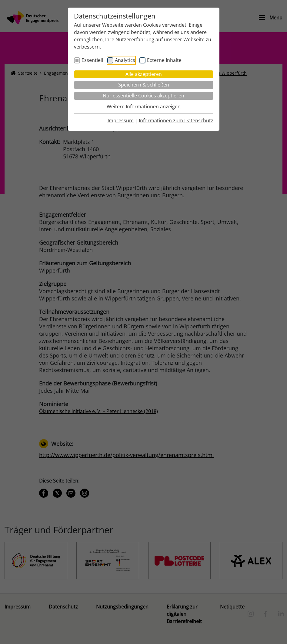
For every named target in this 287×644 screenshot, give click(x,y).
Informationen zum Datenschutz (176, 120)
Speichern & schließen (144, 85)
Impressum (121, 120)
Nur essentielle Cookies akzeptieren (143, 96)
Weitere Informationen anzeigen (144, 107)
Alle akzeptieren (144, 74)
